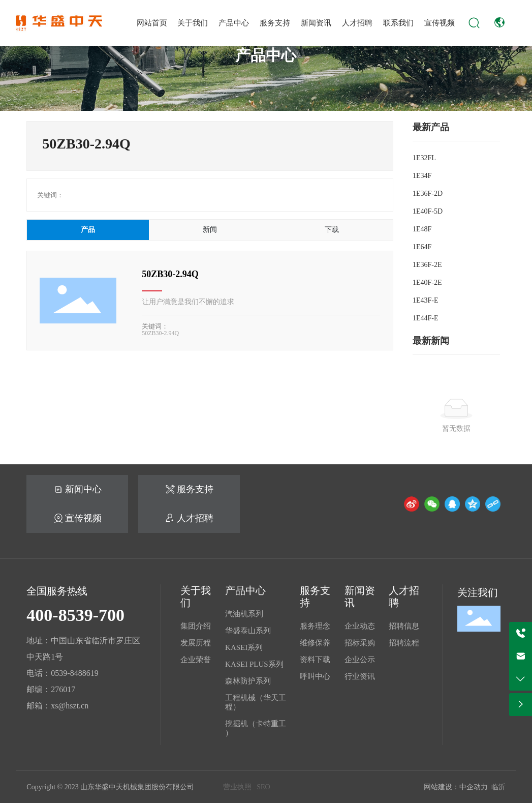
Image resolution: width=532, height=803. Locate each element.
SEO (263, 787)
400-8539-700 (75, 615)
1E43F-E (426, 300)
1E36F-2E (427, 265)
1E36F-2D (428, 194)
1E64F (422, 247)
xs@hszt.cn (70, 706)
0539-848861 (72, 673)
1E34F (422, 176)
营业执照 (237, 787)
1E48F (422, 229)
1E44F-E (426, 318)
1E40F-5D (428, 211)
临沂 (498, 787)
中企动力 (474, 787)
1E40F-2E (427, 282)
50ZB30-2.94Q (170, 274)
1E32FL (424, 158)
